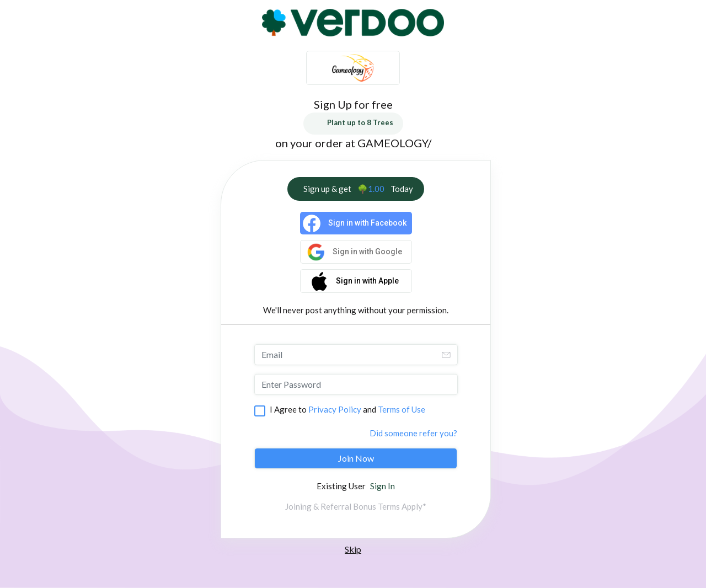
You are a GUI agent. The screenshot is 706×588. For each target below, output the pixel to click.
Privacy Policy (335, 409)
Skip (353, 549)
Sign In (383, 486)
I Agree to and (347, 409)
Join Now (356, 458)
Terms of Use (402, 409)
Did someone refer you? (413, 433)
